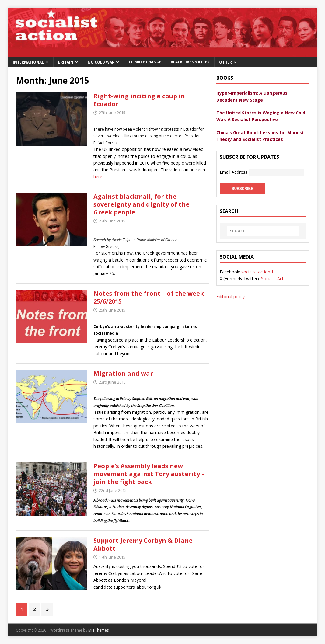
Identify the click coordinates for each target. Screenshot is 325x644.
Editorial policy (231, 296)
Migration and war (123, 373)
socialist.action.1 (257, 272)
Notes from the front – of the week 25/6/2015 (149, 297)
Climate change (145, 62)
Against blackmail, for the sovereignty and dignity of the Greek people (142, 204)
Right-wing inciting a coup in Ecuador (139, 100)
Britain (66, 62)
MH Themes (98, 630)
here (98, 177)
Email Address (234, 172)
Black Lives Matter (190, 62)
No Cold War (101, 62)
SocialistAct (272, 278)
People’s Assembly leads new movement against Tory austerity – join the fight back (149, 474)
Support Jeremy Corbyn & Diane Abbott (143, 544)
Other (225, 62)
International (28, 62)
